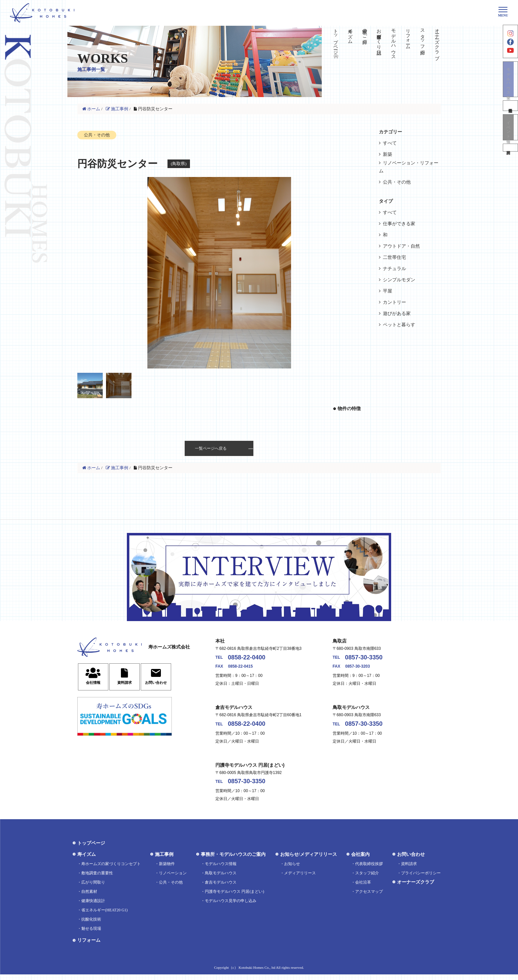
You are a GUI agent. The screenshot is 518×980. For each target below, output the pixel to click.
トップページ (335, 39)
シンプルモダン (399, 280)
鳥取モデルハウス (221, 879)
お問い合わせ (411, 860)
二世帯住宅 (394, 257)
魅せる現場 (91, 934)
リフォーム (408, 36)
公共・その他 (397, 182)
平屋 (388, 291)
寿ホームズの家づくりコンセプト (111, 869)
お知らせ (292, 869)
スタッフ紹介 (422, 36)
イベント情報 (510, 138)
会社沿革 (363, 888)
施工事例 (164, 860)
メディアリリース (300, 879)
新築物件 (167, 869)
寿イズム (350, 34)
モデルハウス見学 (510, 87)
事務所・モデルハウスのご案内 (233, 860)
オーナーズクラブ (437, 42)
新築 (388, 154)
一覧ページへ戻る (211, 448)
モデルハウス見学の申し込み (231, 906)
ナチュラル (394, 269)
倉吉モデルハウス (221, 888)
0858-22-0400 (253, 659)
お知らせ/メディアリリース (309, 860)
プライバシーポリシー (421, 879)
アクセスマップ (369, 897)
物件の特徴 (349, 409)
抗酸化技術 (91, 925)
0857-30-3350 (370, 659)
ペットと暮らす (399, 325)
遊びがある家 (397, 314)
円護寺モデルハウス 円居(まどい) (234, 897)
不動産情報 (510, 115)
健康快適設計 (93, 906)
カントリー (394, 302)
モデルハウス (394, 42)
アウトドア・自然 (401, 246)
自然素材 (89, 897)
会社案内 (360, 860)
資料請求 (510, 161)
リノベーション (173, 879)
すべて (390, 143)
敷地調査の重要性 (97, 879)
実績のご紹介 (365, 31)
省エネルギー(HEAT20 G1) (104, 916)
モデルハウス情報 (221, 869)
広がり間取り (93, 888)
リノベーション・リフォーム (409, 167)
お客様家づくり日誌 (379, 36)
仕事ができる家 (399, 224)
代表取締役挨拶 (369, 869)
